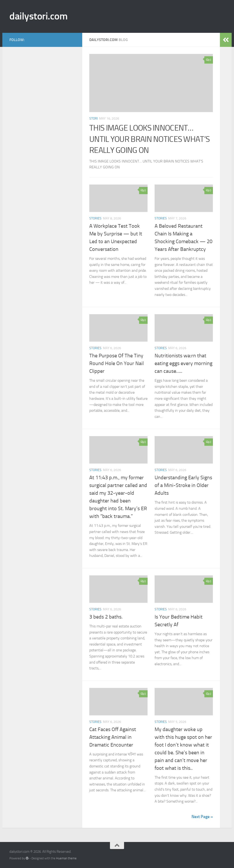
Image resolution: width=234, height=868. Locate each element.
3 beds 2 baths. (106, 617)
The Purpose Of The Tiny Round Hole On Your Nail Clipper (117, 363)
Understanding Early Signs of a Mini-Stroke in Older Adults (183, 485)
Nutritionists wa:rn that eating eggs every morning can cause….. (183, 363)
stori (94, 119)
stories (95, 218)
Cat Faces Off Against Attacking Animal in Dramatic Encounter (113, 737)
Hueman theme (66, 858)
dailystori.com (38, 16)
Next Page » (202, 817)
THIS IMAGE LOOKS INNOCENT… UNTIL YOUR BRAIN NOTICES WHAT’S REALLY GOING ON (149, 139)
